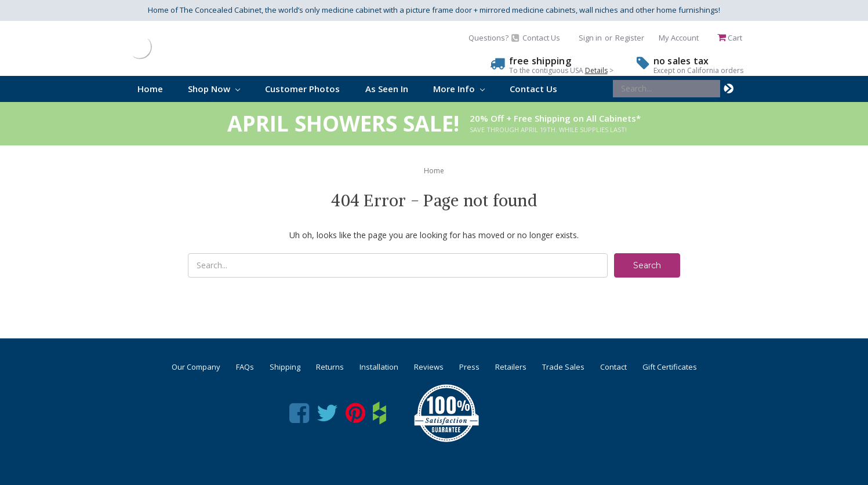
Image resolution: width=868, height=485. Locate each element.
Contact (613, 367)
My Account (679, 38)
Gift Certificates (670, 367)
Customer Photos (302, 89)
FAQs (245, 367)
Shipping (285, 367)
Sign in (590, 38)
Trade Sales (563, 367)
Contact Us (533, 89)
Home (150, 89)
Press (469, 367)
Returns (330, 367)
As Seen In (387, 89)
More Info (459, 89)
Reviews (429, 367)
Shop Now (214, 89)
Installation (379, 367)
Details (596, 70)
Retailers (511, 367)
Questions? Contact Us (514, 38)
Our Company (196, 367)
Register (630, 38)
